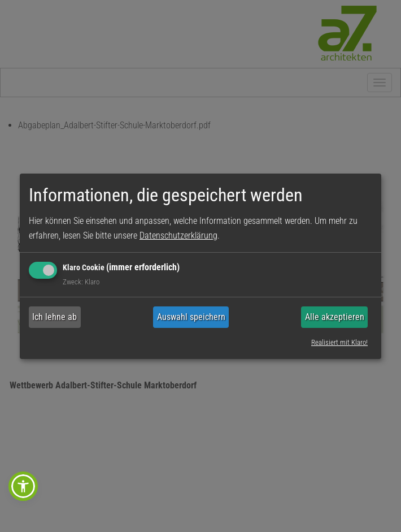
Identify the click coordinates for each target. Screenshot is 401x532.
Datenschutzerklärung (178, 235)
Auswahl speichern (191, 317)
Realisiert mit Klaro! (339, 342)
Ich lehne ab (55, 317)
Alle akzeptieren (335, 317)
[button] (23, 486)
